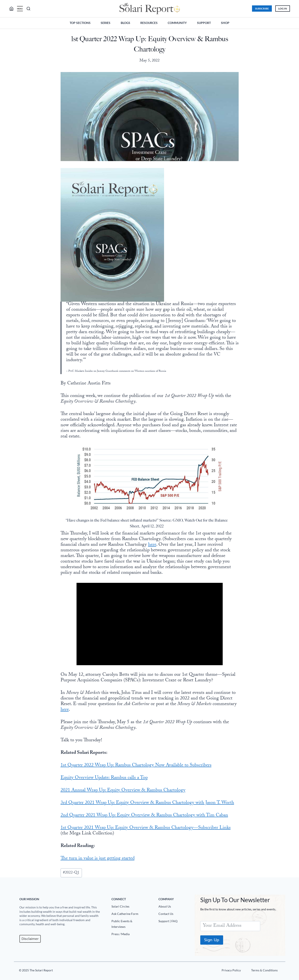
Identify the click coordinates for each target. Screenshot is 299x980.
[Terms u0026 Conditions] (263, 971)
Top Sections (80, 23)
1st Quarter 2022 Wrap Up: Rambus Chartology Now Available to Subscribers (136, 766)
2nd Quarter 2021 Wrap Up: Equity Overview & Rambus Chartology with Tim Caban (144, 816)
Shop (225, 23)
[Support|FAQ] (175, 922)
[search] (14, 9)
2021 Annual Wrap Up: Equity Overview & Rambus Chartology (123, 791)
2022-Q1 (71, 873)
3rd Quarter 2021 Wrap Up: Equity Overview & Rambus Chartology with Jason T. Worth (147, 803)
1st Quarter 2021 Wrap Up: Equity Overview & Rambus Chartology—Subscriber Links (146, 828)
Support (204, 23)
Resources (149, 23)
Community (177, 23)
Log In (281, 9)
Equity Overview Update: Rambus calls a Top (104, 778)
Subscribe (261, 9)
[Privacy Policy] (230, 971)
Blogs (125, 23)
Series (106, 23)
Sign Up (211, 940)
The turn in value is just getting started (98, 859)
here (152, 545)
